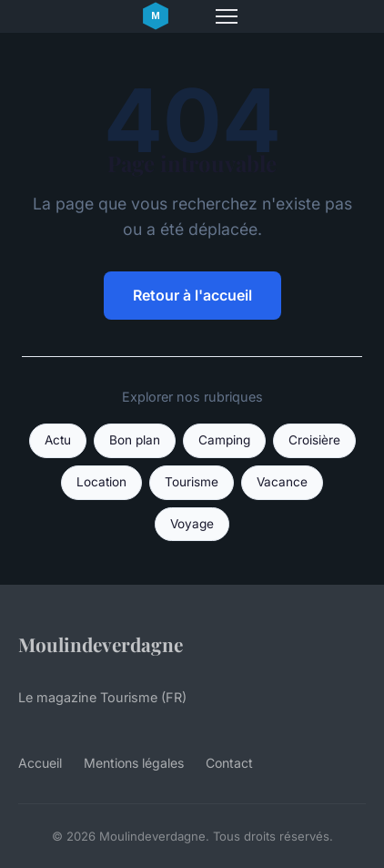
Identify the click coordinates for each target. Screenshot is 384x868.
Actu (58, 440)
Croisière (314, 440)
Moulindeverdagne (101, 644)
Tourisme (192, 482)
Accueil (40, 763)
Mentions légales (134, 763)
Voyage (192, 524)
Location (101, 482)
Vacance (282, 482)
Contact (229, 763)
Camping (224, 440)
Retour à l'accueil (192, 295)
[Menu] (227, 16)
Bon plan (135, 440)
